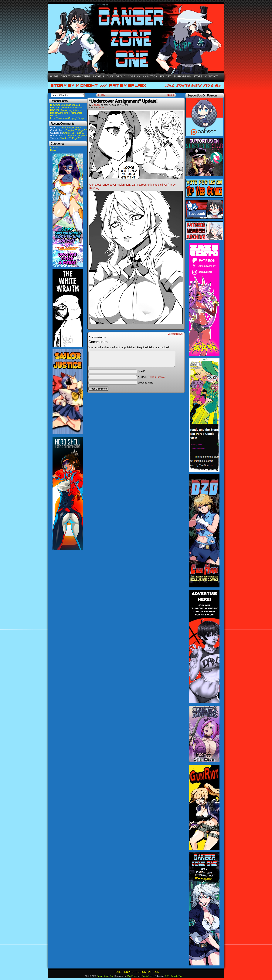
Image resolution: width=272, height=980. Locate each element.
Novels (99, 76)
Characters (81, 76)
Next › (170, 95)
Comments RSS (175, 334)
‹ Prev (102, 95)
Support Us (182, 76)
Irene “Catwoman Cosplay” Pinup (67, 118)
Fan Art (165, 76)
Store (198, 76)
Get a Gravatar (158, 377)
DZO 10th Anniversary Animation (67, 108)
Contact (211, 76)
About (65, 76)
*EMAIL (152, 377)
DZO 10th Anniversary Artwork (65, 110)
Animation (150, 76)
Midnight (96, 105)
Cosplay (134, 76)
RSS (167, 976)
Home (54, 76)
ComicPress (147, 976)
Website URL (146, 383)
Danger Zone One (105, 976)
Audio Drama (116, 76)
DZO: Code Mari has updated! (65, 105)
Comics (54, 148)
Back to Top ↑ (177, 976)
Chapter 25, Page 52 (70, 128)
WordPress (132, 976)
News (53, 150)
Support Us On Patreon (142, 972)
